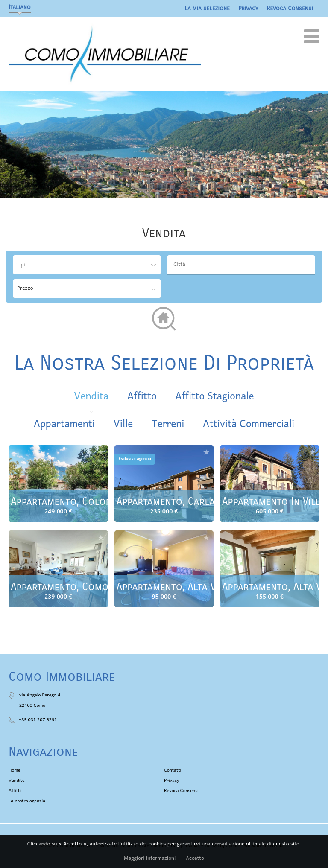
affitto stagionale (214, 397)
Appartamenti (64, 424)
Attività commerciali (249, 424)
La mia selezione (207, 8)
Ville (123, 424)
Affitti (15, 791)
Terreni (168, 424)
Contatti (173, 770)
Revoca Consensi (290, 8)
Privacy (248, 8)
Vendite (17, 781)
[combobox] (241, 265)
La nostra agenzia (27, 801)
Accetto (195, 859)
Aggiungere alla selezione (101, 452)
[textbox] (243, 265)
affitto (142, 397)
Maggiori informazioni (150, 859)
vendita (92, 397)
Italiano (20, 7)
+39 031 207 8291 (38, 720)
